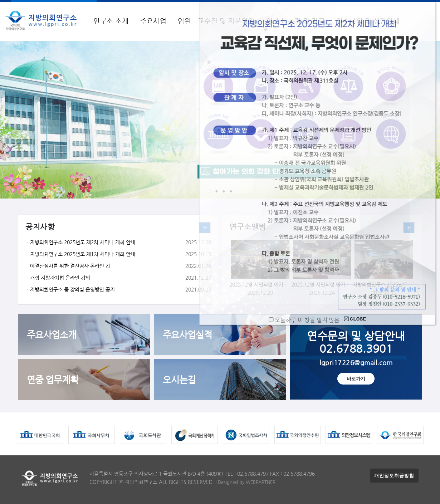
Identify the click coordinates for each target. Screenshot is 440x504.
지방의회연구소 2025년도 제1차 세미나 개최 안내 (83, 254)
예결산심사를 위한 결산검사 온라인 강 (70, 266)
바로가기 (356, 379)
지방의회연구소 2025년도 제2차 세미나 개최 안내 (83, 242)
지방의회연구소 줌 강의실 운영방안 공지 (72, 290)
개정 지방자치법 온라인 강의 (60, 278)
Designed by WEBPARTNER (247, 482)
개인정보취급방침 (394, 476)
